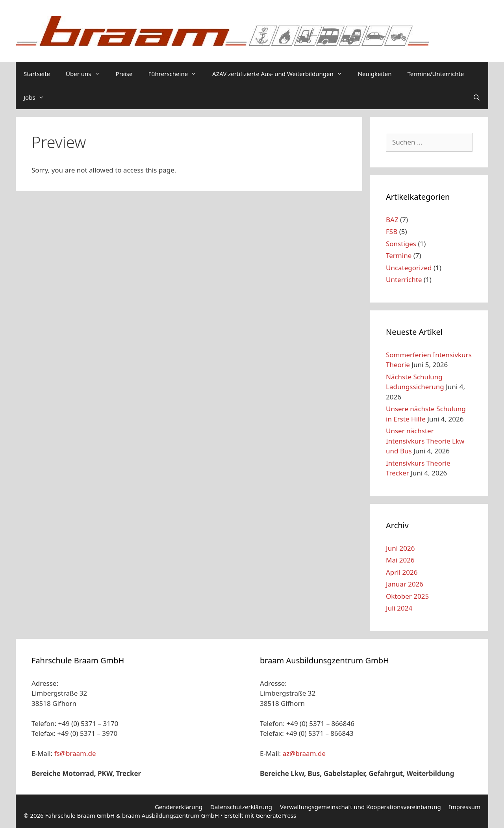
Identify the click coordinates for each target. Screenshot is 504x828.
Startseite (37, 74)
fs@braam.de (75, 753)
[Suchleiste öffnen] (477, 97)
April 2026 (402, 572)
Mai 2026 (400, 560)
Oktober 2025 (407, 596)
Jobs (38, 97)
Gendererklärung (179, 807)
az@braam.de (304, 753)
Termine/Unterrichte (435, 74)
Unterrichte (404, 279)
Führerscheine (177, 74)
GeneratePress (276, 815)
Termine (399, 255)
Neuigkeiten (375, 74)
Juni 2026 (400, 548)
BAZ (392, 220)
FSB (392, 231)
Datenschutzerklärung (241, 807)
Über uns (87, 74)
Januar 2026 (405, 584)
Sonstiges (401, 244)
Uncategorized (409, 268)
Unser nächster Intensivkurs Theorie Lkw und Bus (425, 441)
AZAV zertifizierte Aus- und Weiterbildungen (281, 74)
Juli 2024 (399, 608)
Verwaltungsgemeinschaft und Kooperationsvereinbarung (360, 807)
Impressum (465, 807)
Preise (124, 74)
